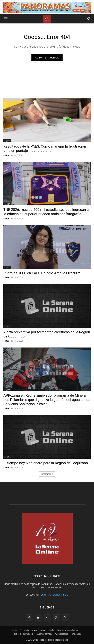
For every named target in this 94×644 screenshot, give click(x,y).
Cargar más (47, 474)
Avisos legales (61, 634)
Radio (52, 630)
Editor (6, 155)
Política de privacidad (23, 634)
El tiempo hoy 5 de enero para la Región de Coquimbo (46, 463)
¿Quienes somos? (44, 634)
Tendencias (76, 634)
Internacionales (39, 630)
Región (7, 141)
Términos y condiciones (68, 630)
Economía (24, 630)
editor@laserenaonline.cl (55, 595)
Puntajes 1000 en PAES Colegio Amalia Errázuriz (42, 273)
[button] (5, 19)
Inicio (14, 630)
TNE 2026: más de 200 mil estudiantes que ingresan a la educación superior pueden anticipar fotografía (46, 212)
